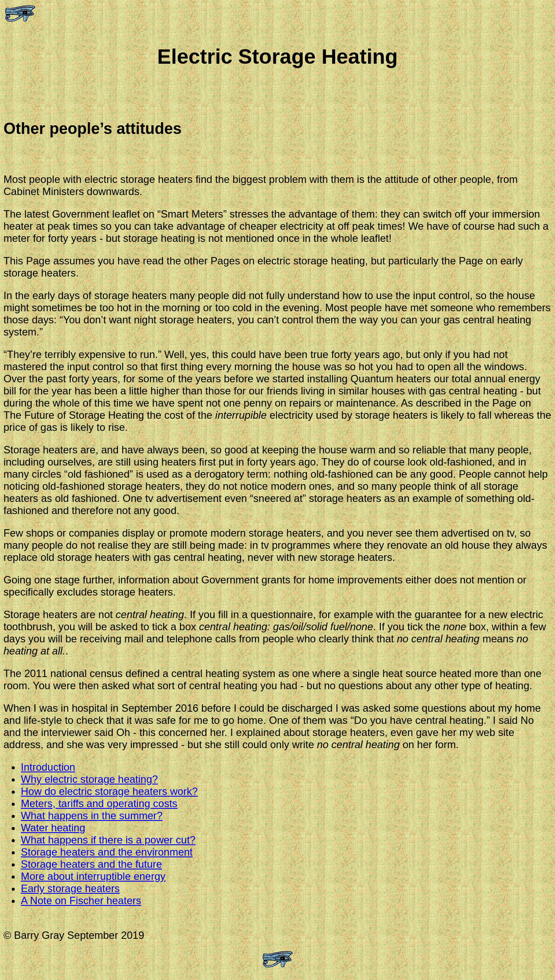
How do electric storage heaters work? (109, 791)
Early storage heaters (70, 888)
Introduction (48, 767)
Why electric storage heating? (89, 779)
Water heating (53, 828)
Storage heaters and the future (91, 864)
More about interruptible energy (93, 876)
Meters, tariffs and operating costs (99, 803)
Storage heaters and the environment (107, 852)
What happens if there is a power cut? (108, 840)
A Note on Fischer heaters (81, 900)
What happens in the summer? (92, 816)
